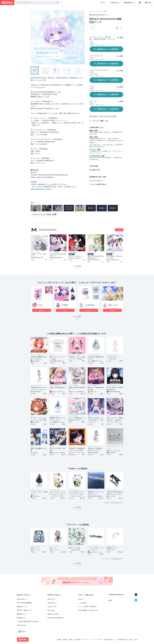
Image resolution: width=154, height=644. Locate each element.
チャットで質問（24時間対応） (88, 607)
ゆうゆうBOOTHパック (109, 145)
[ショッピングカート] (140, 3)
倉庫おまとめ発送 (53, 614)
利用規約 (65, 640)
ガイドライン (86, 640)
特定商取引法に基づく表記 (98, 177)
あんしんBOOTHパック (96, 145)
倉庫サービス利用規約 (75, 640)
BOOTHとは (115, 3)
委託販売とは (21, 618)
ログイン (103, 3)
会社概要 (59, 640)
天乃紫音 (65, 305)
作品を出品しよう (129, 3)
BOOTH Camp (21, 625)
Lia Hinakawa (90, 305)
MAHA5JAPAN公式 (48, 230)
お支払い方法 (95, 170)
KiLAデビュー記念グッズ (76, 256)
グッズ (91, 11)
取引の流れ (95, 166)
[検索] (58, 3)
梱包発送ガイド (22, 614)
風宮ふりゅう (113, 305)
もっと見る (77, 318)
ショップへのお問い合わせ (98, 184)
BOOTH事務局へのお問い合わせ (88, 610)
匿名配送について (22, 607)
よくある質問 (82, 603)
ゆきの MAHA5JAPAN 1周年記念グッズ (58, 255)
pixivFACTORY (93, 158)
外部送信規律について (110, 640)
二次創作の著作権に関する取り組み (28, 622)
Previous (32, 37)
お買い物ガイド (52, 603)
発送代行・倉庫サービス (24, 610)
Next (83, 37)
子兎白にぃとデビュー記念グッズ (39, 255)
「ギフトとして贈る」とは (100, 121)
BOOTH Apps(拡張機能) (24, 603)
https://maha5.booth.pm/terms (41, 189)
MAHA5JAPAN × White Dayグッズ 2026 (114, 257)
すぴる (40, 305)
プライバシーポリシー (96, 181)
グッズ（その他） (102, 11)
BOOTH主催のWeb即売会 (55, 618)
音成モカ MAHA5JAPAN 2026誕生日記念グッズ (96, 257)
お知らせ (81, 599)
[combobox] (37, 3)
